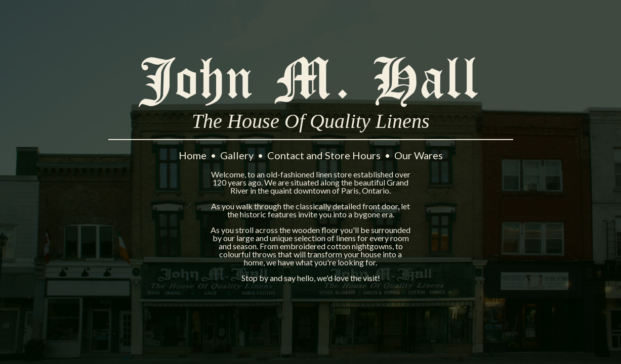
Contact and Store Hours (325, 155)
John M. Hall (311, 81)
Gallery (238, 155)
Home (194, 155)
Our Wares (419, 155)
